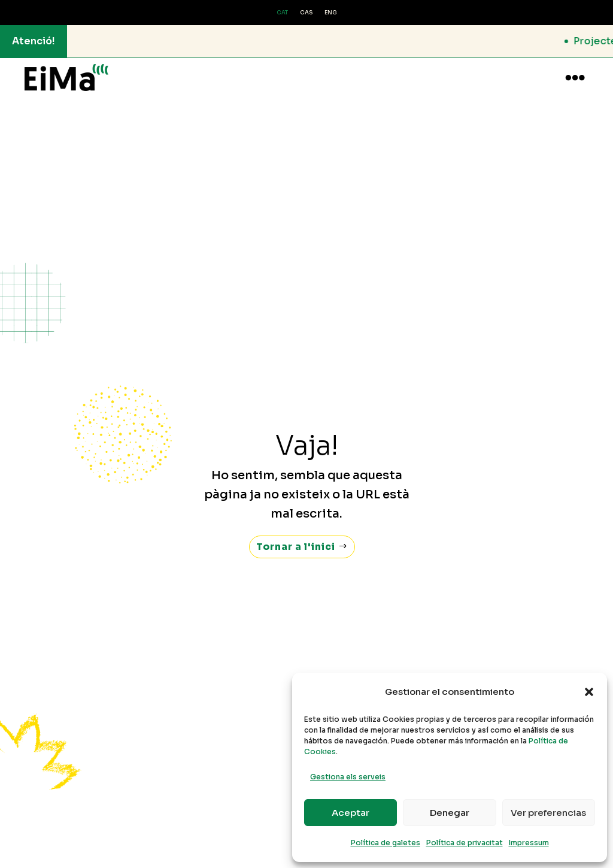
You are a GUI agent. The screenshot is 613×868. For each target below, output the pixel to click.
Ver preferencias (548, 813)
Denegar (450, 813)
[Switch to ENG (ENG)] (331, 13)
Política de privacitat (465, 843)
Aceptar (350, 813)
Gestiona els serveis (348, 777)
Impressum (529, 843)
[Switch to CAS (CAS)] (306, 13)
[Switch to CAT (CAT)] (282, 13)
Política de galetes (386, 843)
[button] (589, 692)
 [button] (575, 78)
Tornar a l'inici (296, 535)
